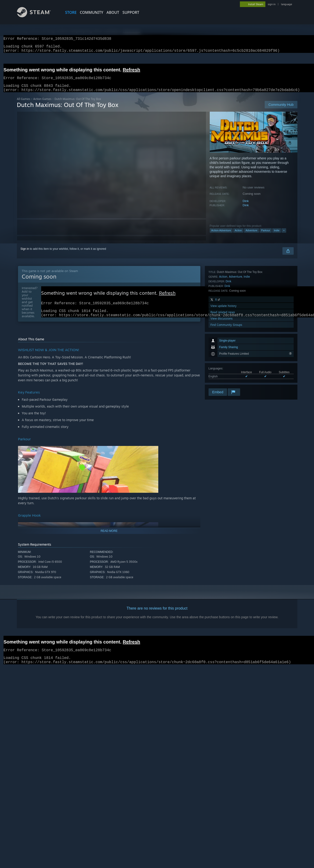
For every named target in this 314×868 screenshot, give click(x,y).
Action (238, 236)
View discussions (222, 375)
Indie (277, 236)
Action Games (42, 105)
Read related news (223, 369)
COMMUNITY (92, 12)
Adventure (251, 236)
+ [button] (284, 236)
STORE (71, 12)
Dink (246, 207)
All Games (23, 105)
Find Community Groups (226, 381)
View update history (224, 362)
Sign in (25, 254)
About (113, 12)
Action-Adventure (221, 236)
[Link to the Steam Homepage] (37, 16)
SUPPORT (131, 12)
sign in (272, 4)
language (287, 4)
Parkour (266, 236)
